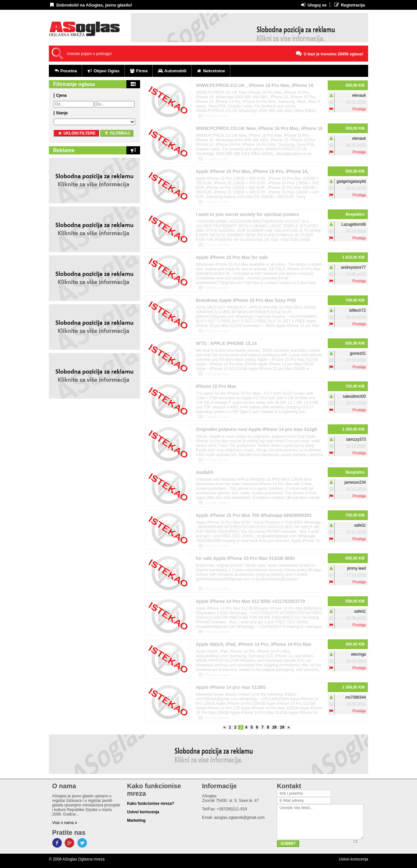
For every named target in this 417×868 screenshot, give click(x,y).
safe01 (360, 525)
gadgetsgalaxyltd (351, 181)
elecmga (359, 654)
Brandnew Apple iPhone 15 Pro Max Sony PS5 (246, 300)
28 (274, 727)
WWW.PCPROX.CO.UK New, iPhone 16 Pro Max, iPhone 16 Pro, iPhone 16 (259, 129)
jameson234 (355, 482)
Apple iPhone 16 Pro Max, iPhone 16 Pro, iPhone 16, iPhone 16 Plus (252, 172)
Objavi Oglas (103, 71)
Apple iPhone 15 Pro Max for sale (232, 257)
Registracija (349, 5)
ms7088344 (356, 697)
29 (282, 727)
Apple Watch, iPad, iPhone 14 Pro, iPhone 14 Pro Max (254, 644)
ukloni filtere (76, 133)
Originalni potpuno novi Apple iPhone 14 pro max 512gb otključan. (257, 430)
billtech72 (358, 310)
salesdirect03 (354, 396)
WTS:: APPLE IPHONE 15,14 (226, 343)
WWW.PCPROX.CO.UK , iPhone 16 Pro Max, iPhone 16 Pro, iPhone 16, (255, 86)
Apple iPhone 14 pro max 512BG (231, 687)
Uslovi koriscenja (353, 859)
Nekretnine (211, 71)
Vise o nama (65, 823)
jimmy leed (357, 568)
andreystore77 (353, 267)
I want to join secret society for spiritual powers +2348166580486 (247, 215)
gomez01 (358, 353)
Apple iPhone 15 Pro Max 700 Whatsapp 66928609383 (254, 515)
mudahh (205, 472)
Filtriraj (117, 133)
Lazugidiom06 (354, 224)
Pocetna (65, 71)
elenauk (359, 95)
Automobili (172, 71)
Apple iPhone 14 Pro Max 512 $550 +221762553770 (250, 601)
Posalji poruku (213, 116)
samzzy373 (356, 439)
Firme (139, 71)
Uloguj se (313, 5)
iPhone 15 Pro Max (216, 386)
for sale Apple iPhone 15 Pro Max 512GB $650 (245, 558)
